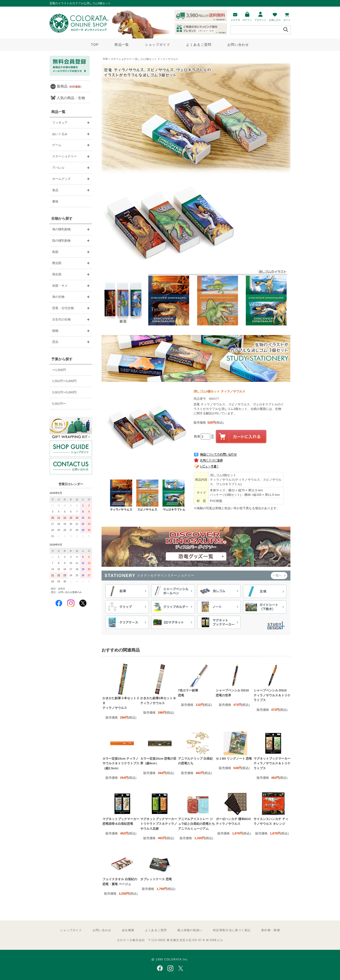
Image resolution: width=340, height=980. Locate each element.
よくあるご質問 (199, 45)
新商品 (70, 86)
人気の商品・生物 (71, 98)
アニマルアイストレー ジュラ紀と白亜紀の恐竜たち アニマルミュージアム (196, 824)
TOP (95, 45)
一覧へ (279, 575)
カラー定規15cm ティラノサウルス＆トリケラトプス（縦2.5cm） (121, 763)
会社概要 (128, 930)
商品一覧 (122, 45)
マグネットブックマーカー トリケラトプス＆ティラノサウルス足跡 (159, 824)
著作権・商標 (271, 930)
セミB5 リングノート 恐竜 (234, 759)
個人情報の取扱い (190, 930)
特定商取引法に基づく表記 (232, 930)
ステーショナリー (121, 59)
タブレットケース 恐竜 (156, 879)
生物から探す (62, 218)
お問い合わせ (238, 45)
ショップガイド (158, 45)
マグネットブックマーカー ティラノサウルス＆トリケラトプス (272, 763)
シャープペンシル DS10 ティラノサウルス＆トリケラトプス (272, 695)
